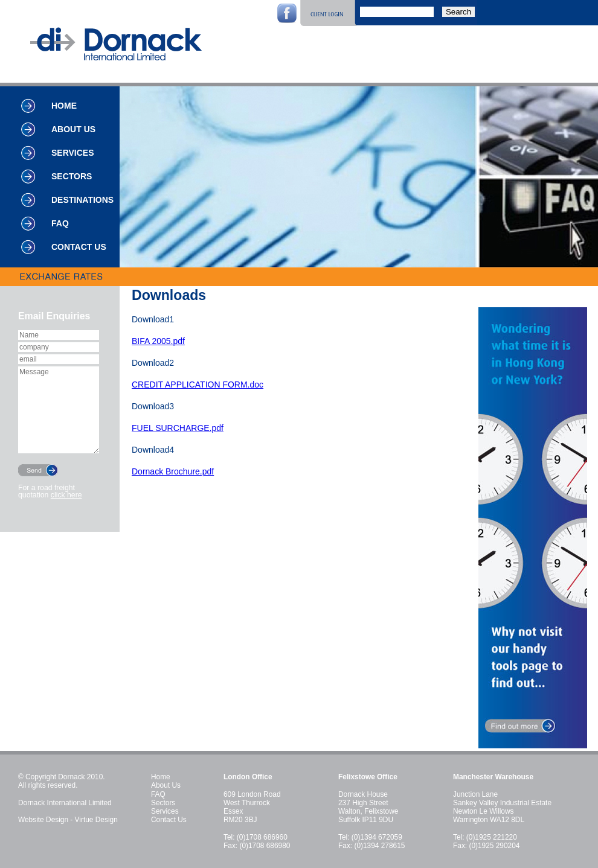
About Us (73, 129)
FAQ (60, 223)
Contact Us (79, 247)
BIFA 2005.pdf (158, 341)
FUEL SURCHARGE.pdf (178, 428)
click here (66, 495)
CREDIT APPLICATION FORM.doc (198, 385)
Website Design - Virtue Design (68, 820)
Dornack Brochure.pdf (173, 471)
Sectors (72, 176)
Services (73, 153)
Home (64, 106)
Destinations (82, 200)
